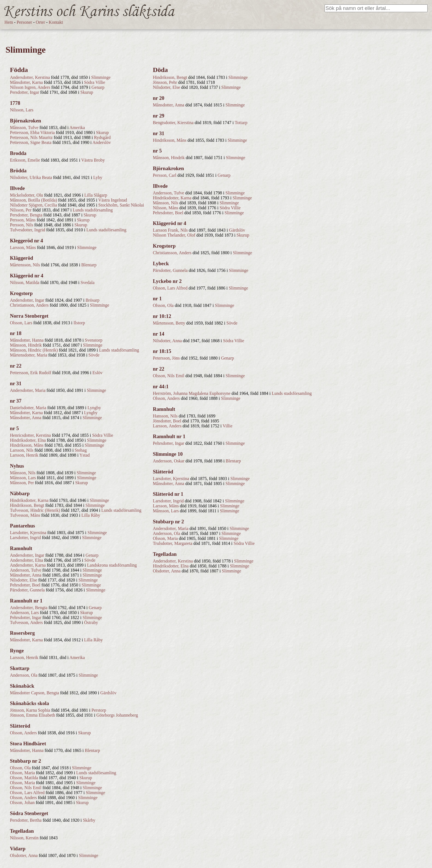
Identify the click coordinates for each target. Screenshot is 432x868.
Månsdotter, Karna (26, 82)
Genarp (98, 87)
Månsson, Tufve (24, 128)
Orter (40, 22)
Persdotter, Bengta (26, 215)
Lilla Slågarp (96, 195)
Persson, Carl (165, 175)
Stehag (81, 450)
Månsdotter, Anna (26, 418)
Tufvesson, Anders (26, 622)
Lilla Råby (91, 515)
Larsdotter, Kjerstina (28, 533)
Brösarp (92, 300)
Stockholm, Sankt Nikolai (121, 205)
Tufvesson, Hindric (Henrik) (35, 510)
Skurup (87, 92)
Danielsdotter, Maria (28, 408)
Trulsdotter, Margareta (173, 543)
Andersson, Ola (24, 675)
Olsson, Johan (22, 803)
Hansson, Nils (165, 416)
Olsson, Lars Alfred (27, 793)
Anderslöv (102, 142)
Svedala (87, 282)
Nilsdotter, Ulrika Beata (31, 177)
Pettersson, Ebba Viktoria (32, 132)
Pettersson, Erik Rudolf (31, 373)
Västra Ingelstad (113, 200)
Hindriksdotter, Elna (28, 440)
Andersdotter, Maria (28, 390)
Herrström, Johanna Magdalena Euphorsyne (192, 393)
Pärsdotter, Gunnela (27, 590)
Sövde (94, 355)
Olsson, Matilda (24, 778)
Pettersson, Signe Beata (31, 142)
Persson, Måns (23, 220)
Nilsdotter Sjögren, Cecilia (33, 205)
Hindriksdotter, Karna (29, 500)
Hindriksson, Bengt (27, 505)
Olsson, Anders (23, 733)
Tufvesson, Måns (25, 515)
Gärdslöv (108, 693)
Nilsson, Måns (166, 208)
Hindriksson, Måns (27, 445)
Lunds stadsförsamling (93, 210)
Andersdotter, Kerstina (30, 77)
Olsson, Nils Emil (26, 788)
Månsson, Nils (23, 473)
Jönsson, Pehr (165, 82)
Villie (227, 426)
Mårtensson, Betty (169, 323)
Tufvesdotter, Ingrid (28, 230)
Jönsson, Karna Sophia (30, 710)
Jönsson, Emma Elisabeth (33, 715)
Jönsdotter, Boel (167, 421)
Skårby (89, 820)
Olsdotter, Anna (24, 855)
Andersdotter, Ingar (27, 300)
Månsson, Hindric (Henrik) (34, 350)
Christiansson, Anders (29, 305)
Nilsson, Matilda (25, 282)
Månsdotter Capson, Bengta (34, 693)
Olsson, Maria (22, 773)
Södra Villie (95, 82)
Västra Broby (93, 160)
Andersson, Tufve (26, 570)
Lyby (98, 177)
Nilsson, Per (21, 210)
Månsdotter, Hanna (27, 340)
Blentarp (89, 265)
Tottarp (241, 123)
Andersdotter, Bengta (29, 608)
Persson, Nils (21, 225)
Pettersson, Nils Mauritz (31, 137)
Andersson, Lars (24, 613)
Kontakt (56, 22)
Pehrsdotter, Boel (25, 585)
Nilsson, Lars (22, 110)
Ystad (84, 455)
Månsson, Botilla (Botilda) (33, 200)
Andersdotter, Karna (28, 565)
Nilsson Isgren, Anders (30, 87)
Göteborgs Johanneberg (117, 715)
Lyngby (94, 408)
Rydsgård (102, 137)
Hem (9, 22)
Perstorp (99, 710)
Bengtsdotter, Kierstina (173, 123)
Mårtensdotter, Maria (29, 355)
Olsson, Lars (21, 323)
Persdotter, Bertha (26, 820)
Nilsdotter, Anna (167, 341)
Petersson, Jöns (166, 358)
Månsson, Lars (23, 478)
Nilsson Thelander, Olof (174, 235)
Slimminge (101, 77)
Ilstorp (79, 323)
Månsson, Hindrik (26, 345)
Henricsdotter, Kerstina (30, 435)
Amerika (77, 128)
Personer (24, 22)
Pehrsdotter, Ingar (26, 617)
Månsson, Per (22, 483)
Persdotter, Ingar (25, 92)
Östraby (91, 622)
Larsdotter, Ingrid (25, 538)
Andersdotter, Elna (26, 560)
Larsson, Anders (167, 426)
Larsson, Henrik (24, 455)
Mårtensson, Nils (25, 265)
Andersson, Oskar (169, 461)
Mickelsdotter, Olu (26, 195)
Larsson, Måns (23, 247)
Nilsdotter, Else (24, 580)
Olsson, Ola (20, 768)
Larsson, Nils (22, 450)
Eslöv (98, 373)
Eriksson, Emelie (25, 160)
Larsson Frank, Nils (170, 230)
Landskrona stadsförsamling (112, 565)
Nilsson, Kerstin (24, 838)
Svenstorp (94, 340)
